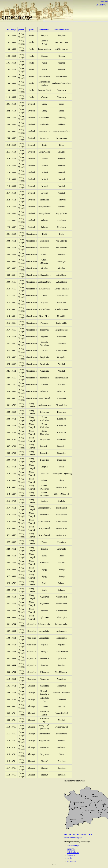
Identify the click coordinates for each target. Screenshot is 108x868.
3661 (14, 296)
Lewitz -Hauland (62, 289)
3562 (14, 124)
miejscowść (44, 29)
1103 (8, 49)
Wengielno (62, 357)
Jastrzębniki (44, 631)
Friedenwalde (62, 610)
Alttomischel (62, 522)
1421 (8, 535)
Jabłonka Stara (44, 275)
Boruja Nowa (44, 439)
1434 (8, 617)
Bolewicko (44, 241)
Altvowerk (62, 398)
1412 (8, 474)
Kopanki (44, 645)
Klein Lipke (62, 617)
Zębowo (44, 220)
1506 (8, 652)
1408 (8, 453)
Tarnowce (62, 200)
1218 (8, 200)
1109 (8, 90)
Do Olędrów (101, 5)
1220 (8, 213)
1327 (8, 378)
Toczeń (44, 350)
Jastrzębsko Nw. (44, 699)
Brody (44, 104)
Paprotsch (62, 542)
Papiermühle (62, 323)
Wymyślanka (44, 213)
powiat (22, 29)
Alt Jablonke (62, 275)
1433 (8, 610)
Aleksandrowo (44, 405)
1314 (8, 316)
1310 (8, 289)
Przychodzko (44, 734)
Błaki (44, 234)
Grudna (44, 268)
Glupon (62, 56)
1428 (8, 583)
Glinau (62, 480)
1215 (8, 179)
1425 (8, 563)
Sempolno (62, 337)
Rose (62, 556)
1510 (8, 679)
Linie (44, 145)
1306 (8, 261)
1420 (8, 528)
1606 (8, 713)
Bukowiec (44, 446)
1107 (8, 77)
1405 (8, 433)
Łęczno (44, 302)
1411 (8, 467)
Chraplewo (44, 35)
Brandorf (62, 741)
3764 (14, 624)
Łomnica (44, 706)
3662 (14, 241)
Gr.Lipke (62, 152)
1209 (8, 138)
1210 (8, 145)
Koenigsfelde (62, 515)
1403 (8, 419)
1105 (8, 63)
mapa (14, 29)
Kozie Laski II (44, 522)
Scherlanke (62, 549)
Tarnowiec (44, 200)
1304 (8, 248)
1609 (8, 720)
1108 (8, 83)
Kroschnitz (62, 686)
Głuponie (44, 56)
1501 (8, 624)
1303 (8, 241)
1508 (8, 665)
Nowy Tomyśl (21, 35)
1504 (8, 645)
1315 (8, 323)
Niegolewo (44, 679)
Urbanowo (44, 672)
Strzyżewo (44, 754)
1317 (8, 330)
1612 (8, 741)
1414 (8, 487)
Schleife (62, 124)
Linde (62, 145)
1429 (8, 590)
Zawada (44, 385)
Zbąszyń (32, 686)
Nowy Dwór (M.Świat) (44, 727)
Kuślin (32, 35)
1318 (8, 337)
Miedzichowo (32, 234)
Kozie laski (44, 515)
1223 (8, 227)
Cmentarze (37, 11)
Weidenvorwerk (61, 727)
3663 (14, 42)
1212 (8, 159)
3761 (14, 713)
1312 (8, 302)
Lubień (44, 296)
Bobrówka (44, 412)
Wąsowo (44, 97)
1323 (8, 357)
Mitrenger (62, 261)
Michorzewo (44, 77)
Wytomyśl (44, 597)
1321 (8, 344)
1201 (8, 104)
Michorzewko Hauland (44, 83)
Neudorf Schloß (61, 713)
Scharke (62, 583)
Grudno (62, 268)
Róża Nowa (44, 563)
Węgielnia (44, 357)
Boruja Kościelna (44, 419)
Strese (62, 754)
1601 (8, 686)
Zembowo (62, 220)
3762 (14, 405)
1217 (8, 193)
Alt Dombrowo (62, 49)
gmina (32, 29)
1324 (8, 364)
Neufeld (62, 207)
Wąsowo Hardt (44, 90)
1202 (8, 111)
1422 (8, 542)
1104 (8, 56)
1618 (8, 775)
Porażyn (44, 665)
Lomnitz (62, 706)
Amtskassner (62, 350)
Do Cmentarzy (102, 2)
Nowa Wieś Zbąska (44, 720)
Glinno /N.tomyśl (44, 487)
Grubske (62, 501)
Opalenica (32, 624)
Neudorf (62, 720)
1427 (8, 576)
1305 (8, 255)
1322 (8, 350)
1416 (8, 501)
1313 (8, 309)
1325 (8, 371)
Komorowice (44, 131)
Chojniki (44, 467)
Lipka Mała (44, 617)
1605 (8, 706)
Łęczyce (44, 652)
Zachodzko (44, 378)
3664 (14, 77)
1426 (8, 569)
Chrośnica (44, 686)
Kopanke (62, 645)
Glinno (44, 480)
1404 (8, 426)
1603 (8, 699)
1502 (8, 631)
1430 (8, 597)
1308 (8, 275)
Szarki (44, 583)
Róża (44, 556)
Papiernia (44, 323)
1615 (8, 754)
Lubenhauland (62, 296)
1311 (8, 296)
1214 (8, 172)
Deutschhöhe (62, 734)
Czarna (44, 255)
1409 (8, 460)
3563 (14, 35)
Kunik (62, 467)
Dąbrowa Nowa (44, 42)
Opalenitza (62, 658)
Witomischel (62, 597)
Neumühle (62, 316)
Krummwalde (62, 138)
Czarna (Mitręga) (44, 261)
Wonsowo (62, 90)
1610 (8, 727)
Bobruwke (62, 412)
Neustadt (62, 159)
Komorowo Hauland (61, 131)
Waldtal (62, 364)
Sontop (62, 569)
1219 (8, 207)
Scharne (62, 255)
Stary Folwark (44, 398)
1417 (8, 508)
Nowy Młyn (44, 316)
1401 (8, 405)
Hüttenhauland (62, 378)
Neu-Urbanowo (62, 672)
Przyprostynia (44, 741)
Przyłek (44, 549)
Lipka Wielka (44, 152)
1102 (8, 42)
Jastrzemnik (62, 631)
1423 (8, 549)
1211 (8, 152)
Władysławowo (44, 207)
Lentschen (62, 302)
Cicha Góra (44, 474)
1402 (8, 412)
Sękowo (44, 610)
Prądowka (44, 330)
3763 (14, 446)
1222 (8, 220)
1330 (8, 398)
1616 (8, 761)
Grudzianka (44, 124)
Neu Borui (61, 439)
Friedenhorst (62, 508)
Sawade (62, 385)
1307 (8, 268)
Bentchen (62, 761)
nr (8, 29)
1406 (8, 439)
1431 (8, 604)
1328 (8, 385)
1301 (8, 234)
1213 (8, 166)
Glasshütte (62, 344)
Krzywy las (44, 138)
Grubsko (44, 501)
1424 (8, 556)
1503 (8, 638)
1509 (8, 672)
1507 (8, 658)
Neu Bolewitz (61, 241)
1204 (8, 118)
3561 (14, 275)
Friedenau (62, 699)
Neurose (62, 563)
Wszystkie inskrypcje (73, 838)
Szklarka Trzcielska (44, 344)
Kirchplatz (62, 419)
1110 (8, 97)
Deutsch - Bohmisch (44, 693)
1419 (8, 522)
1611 (8, 734)
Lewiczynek (44, 289)
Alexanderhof (62, 405)
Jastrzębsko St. (44, 508)
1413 (8, 480)
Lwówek (32, 104)
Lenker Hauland (62, 652)
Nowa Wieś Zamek (44, 713)
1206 (8, 131)
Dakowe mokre (44, 624)
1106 (8, 70)
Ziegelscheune (62, 330)
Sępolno (44, 337)
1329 (8, 391)
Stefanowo (44, 747)
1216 (8, 186)
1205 (8, 124)
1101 (8, 35)
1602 (8, 693)
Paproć (44, 542)
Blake (62, 234)
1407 (8, 446)
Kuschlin (62, 63)
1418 (8, 515)
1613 (8, 747)
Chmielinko (44, 118)
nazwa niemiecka (62, 29)
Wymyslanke (62, 213)
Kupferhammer (62, 309)
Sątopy (44, 569)
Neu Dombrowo (62, 42)
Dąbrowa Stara (44, 49)
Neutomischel (62, 487)
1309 (8, 282)
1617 (8, 768)
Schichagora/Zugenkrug (62, 474)
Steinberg (62, 118)
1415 (8, 494)
